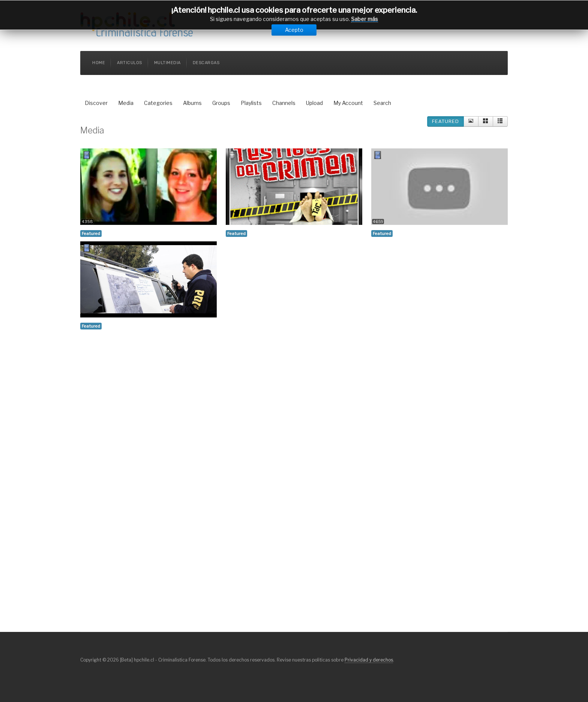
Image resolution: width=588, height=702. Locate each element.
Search (382, 103)
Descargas (206, 63)
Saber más (364, 19)
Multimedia (167, 63)
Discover (96, 103)
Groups (221, 103)
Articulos (130, 63)
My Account (348, 103)
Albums (192, 103)
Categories (158, 103)
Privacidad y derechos (369, 660)
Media (126, 103)
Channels (284, 103)
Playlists (251, 103)
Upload (314, 103)
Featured (445, 121)
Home (99, 63)
